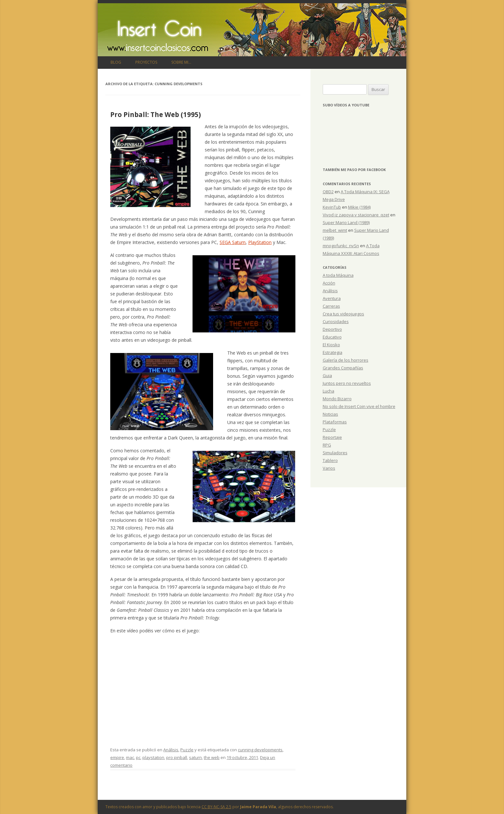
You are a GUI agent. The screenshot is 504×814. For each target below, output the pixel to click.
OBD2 (328, 192)
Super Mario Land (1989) (346, 222)
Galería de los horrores (346, 360)
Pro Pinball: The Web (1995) (156, 114)
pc (138, 757)
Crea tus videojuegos (343, 314)
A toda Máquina (338, 275)
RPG (327, 445)
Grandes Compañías (343, 368)
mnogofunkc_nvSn (341, 246)
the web (212, 757)
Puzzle (187, 750)
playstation (153, 757)
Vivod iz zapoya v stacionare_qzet (356, 215)
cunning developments (260, 750)
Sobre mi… (181, 62)
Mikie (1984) (359, 207)
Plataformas (335, 422)
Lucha (328, 391)
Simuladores (335, 453)
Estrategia (333, 352)
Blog (116, 62)
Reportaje (332, 437)
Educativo (332, 337)
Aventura (332, 298)
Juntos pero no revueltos (347, 383)
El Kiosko (331, 345)
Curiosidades (336, 321)
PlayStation (260, 242)
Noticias (330, 414)
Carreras (331, 306)
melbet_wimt (335, 230)
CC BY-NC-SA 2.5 (216, 807)
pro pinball (177, 757)
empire (117, 757)
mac (130, 757)
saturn (195, 757)
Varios (329, 468)
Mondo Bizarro (337, 399)
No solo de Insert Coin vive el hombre (359, 406)
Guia (327, 375)
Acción (329, 283)
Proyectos (146, 62)
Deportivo (332, 329)
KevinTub (332, 207)
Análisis (171, 750)
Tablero (330, 460)
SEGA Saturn (233, 242)
